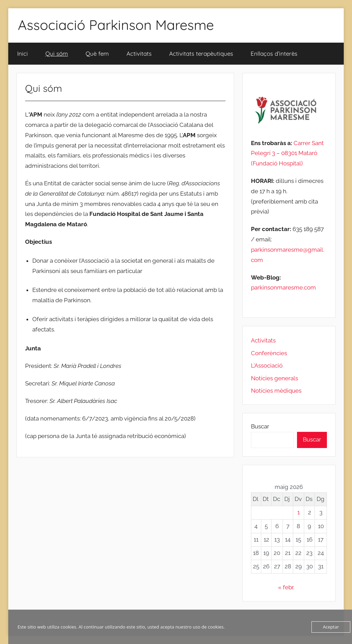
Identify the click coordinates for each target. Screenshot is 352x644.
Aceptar (331, 627)
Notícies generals (274, 378)
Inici (23, 53)
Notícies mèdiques (276, 391)
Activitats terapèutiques (201, 53)
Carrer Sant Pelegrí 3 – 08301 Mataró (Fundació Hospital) (287, 153)
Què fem (97, 53)
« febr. (286, 587)
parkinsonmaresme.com (283, 287)
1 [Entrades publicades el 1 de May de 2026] (299, 512)
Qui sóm (57, 53)
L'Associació (267, 365)
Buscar (260, 426)
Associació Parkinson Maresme (116, 25)
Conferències (269, 353)
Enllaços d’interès (274, 53)
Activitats (139, 53)
